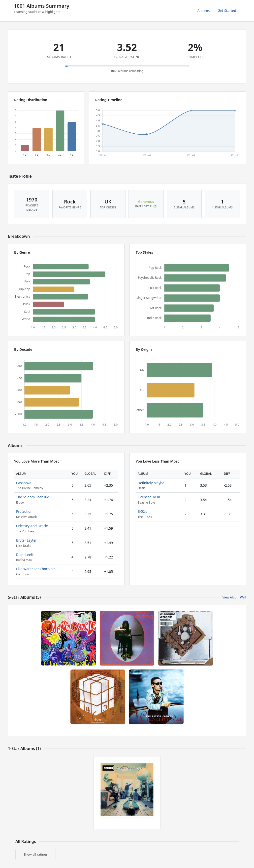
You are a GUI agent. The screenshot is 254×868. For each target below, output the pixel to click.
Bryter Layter (26, 540)
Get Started (227, 11)
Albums (204, 11)
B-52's (142, 511)
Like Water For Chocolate (36, 569)
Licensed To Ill (149, 497)
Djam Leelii (25, 555)
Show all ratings (36, 854)
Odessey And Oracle (32, 526)
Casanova (24, 483)
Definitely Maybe (151, 483)
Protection (24, 511)
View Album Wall (234, 597)
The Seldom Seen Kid (33, 497)
